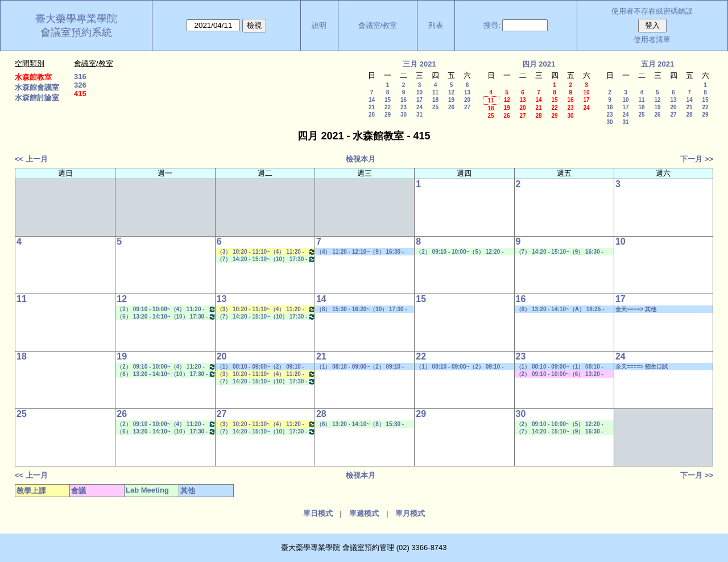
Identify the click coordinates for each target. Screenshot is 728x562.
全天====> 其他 (636, 309)
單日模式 (318, 513)
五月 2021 (658, 64)
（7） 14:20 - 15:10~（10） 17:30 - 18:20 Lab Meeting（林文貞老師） (266, 259)
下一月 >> (697, 159)
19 (451, 100)
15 (388, 100)
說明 (319, 25)
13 (467, 92)
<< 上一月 (31, 159)
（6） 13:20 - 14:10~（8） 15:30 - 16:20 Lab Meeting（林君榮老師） (361, 424)
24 (419, 107)
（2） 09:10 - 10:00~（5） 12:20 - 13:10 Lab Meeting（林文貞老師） (561, 424)
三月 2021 (419, 64)
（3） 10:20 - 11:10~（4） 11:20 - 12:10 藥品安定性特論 (266, 252)
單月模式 (410, 513)
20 (467, 100)
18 (435, 100)
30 (404, 115)
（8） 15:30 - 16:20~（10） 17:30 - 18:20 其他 (362, 309)
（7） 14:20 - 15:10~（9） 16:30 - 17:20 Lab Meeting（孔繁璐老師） (561, 252)
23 (404, 107)
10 (419, 92)
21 (372, 107)
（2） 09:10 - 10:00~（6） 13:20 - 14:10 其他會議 (560, 374)
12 (451, 92)
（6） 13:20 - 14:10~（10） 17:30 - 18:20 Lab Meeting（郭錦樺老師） (166, 317)
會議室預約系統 (76, 32)
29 (388, 115)
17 (419, 100)
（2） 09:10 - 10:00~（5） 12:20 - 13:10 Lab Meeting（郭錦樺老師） (460, 252)
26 (451, 107)
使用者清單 (652, 40)
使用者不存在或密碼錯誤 (652, 11)
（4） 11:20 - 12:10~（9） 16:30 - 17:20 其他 (360, 252)
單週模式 (364, 513)
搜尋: (492, 25)
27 (467, 107)
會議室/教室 (378, 25)
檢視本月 (361, 159)
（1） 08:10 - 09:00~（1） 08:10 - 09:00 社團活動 (560, 367)
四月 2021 (539, 64)
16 (404, 100)
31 (419, 115)
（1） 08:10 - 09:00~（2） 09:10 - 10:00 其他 (260, 367)
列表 (436, 25)
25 (435, 107)
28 (372, 115)
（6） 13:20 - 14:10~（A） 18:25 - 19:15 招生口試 (560, 309)
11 (435, 92)
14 (372, 100)
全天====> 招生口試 (642, 367)
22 (388, 107)
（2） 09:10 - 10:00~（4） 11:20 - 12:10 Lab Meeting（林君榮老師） (166, 309)
